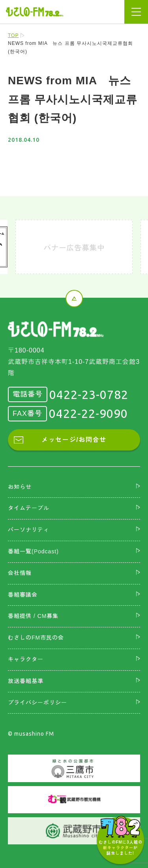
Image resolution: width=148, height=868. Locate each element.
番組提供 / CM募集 (33, 616)
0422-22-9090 (88, 414)
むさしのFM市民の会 (36, 638)
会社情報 (20, 573)
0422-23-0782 (89, 395)
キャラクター (26, 659)
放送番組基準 (26, 681)
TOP (13, 35)
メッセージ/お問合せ (74, 440)
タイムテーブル (29, 508)
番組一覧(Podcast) (33, 551)
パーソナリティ (29, 530)
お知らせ (20, 487)
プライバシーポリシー (37, 703)
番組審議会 (23, 595)
